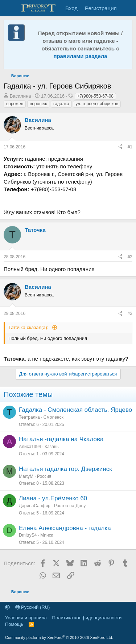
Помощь (14, 624)
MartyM (26, 476)
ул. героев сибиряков (97, 104)
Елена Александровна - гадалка (65, 528)
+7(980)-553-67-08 (95, 96)
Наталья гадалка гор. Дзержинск (65, 469)
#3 (130, 313)
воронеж (38, 104)
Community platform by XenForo (59, 637)
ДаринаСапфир (35, 506)
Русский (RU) (33, 607)
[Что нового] (127, 8)
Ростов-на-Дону (70, 506)
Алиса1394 (30, 447)
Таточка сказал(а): (29, 327)
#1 (130, 147)
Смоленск (53, 417)
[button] (7, 607)
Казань (52, 447)
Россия (44, 476)
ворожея (15, 104)
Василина (20, 96)
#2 (130, 257)
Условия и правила (26, 618)
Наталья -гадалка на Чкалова (61, 439)
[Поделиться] (120, 147)
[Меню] (10, 8)
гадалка (61, 104)
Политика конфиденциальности (87, 618)
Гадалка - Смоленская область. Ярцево (75, 410)
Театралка (29, 417)
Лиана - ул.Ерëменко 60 (53, 498)
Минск (47, 535)
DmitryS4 (28, 535)
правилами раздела (80, 56)
